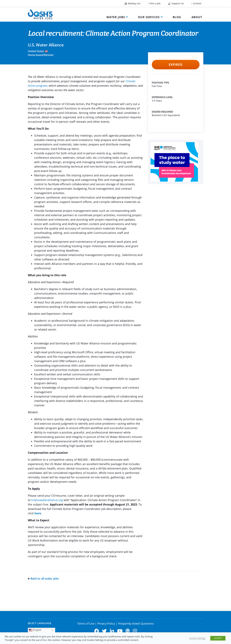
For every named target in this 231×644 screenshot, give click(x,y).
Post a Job (154, 3)
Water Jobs (116, 17)
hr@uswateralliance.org (47, 500)
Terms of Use (86, 623)
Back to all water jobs (43, 578)
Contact (196, 3)
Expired (176, 65)
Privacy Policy (106, 623)
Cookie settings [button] (197, 638)
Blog (177, 17)
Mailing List (133, 3)
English (35, 630)
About (197, 17)
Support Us (176, 3)
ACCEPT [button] (218, 638)
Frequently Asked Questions (136, 623)
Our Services (149, 17)
